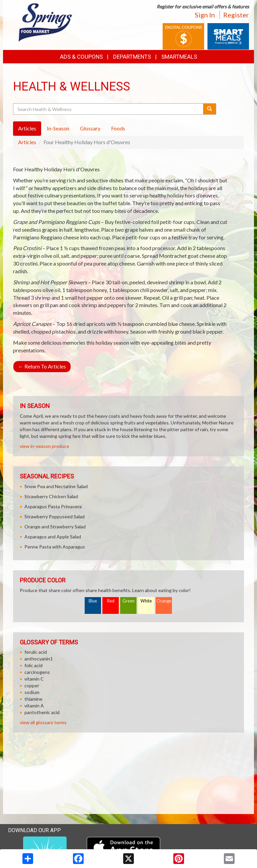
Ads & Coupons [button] (81, 57)
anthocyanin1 (39, 659)
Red (111, 601)
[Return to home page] (46, 22)
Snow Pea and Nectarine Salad (56, 486)
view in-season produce (45, 446)
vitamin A (34, 706)
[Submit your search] (210, 109)
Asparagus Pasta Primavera (53, 506)
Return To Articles (42, 366)
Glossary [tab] (90, 128)
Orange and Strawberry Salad (55, 527)
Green (128, 601)
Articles (27, 142)
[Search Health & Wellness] (109, 109)
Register (236, 15)
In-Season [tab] (58, 128)
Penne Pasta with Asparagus (55, 547)
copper (32, 685)
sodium (32, 692)
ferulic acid (36, 652)
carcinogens (37, 672)
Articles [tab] (27, 128)
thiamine (33, 699)
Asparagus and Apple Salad (53, 537)
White (146, 601)
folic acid (33, 665)
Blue (93, 601)
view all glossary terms (43, 722)
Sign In (205, 15)
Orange (164, 601)
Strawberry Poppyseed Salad (55, 516)
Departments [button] (132, 57)
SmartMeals (179, 57)
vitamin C (34, 679)
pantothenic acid (42, 712)
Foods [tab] (118, 128)
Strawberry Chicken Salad (51, 496)
